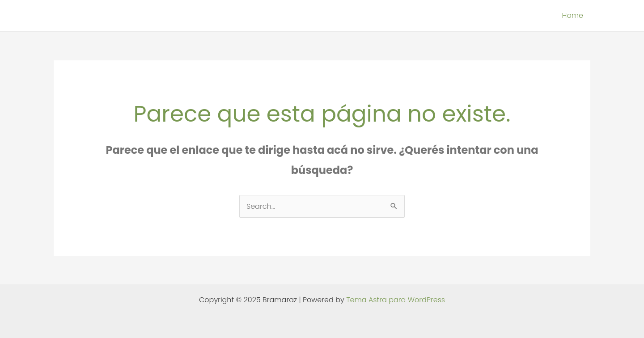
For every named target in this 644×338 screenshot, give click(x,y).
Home (573, 15)
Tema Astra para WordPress (396, 300)
